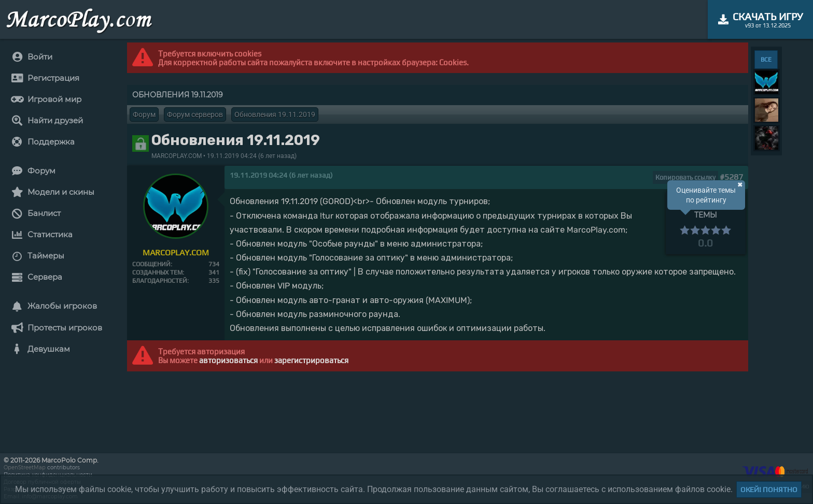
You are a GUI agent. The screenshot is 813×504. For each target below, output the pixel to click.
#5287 (731, 177)
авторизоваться (228, 360)
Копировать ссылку (685, 177)
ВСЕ (766, 60)
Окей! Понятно (769, 489)
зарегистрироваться (311, 360)
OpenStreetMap (25, 467)
